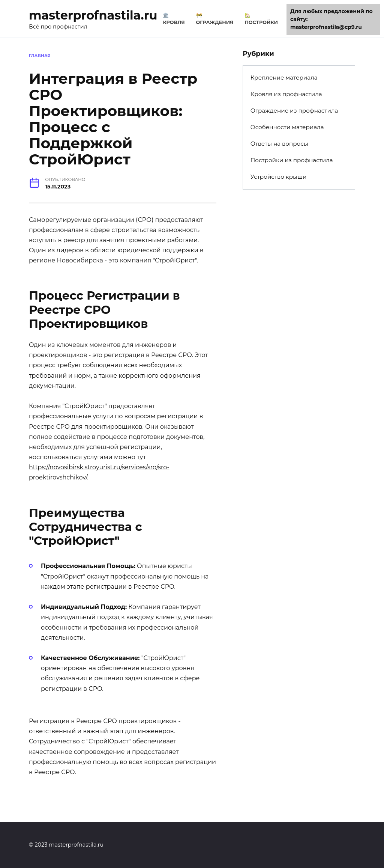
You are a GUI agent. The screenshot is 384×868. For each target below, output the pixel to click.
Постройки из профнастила (292, 160)
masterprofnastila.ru (93, 15)
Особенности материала (287, 127)
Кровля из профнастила (286, 94)
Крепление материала (284, 78)
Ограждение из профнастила (294, 111)
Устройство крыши (279, 177)
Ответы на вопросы (279, 144)
